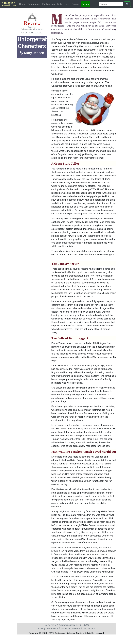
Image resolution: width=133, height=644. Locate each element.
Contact (76, 4)
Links (60, 4)
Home (23, 4)
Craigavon (9, 4)
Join (67, 4)
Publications (48, 4)
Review (85, 4)
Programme (34, 4)
